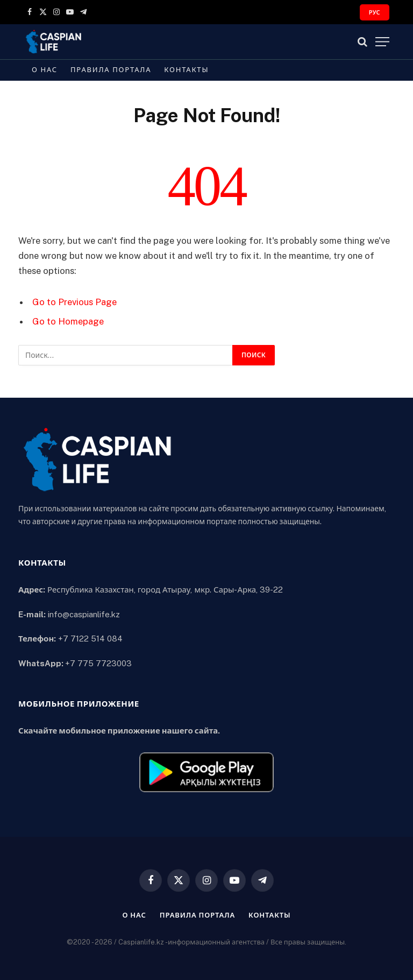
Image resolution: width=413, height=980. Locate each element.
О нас (45, 70)
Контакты (186, 70)
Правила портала (111, 70)
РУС (375, 12)
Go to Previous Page (74, 302)
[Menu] (382, 42)
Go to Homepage (68, 321)
